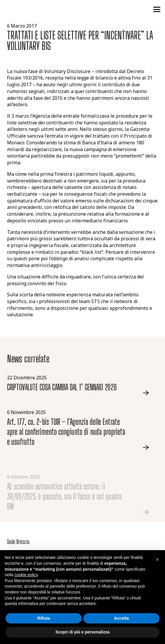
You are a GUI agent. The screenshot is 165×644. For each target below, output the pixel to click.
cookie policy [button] (26, 575)
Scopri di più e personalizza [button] (82, 632)
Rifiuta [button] (44, 618)
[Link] (82, 385)
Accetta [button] (121, 618)
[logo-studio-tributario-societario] (32, 9)
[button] (157, 9)
